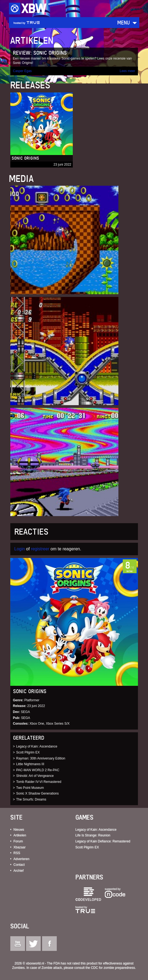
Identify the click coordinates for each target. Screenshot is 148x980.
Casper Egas (22, 71)
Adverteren (22, 859)
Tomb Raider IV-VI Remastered (39, 782)
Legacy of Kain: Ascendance (37, 746)
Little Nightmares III (30, 764)
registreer (40, 549)
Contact (19, 865)
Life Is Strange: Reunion (93, 835)
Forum (18, 841)
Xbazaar (20, 847)
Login (20, 549)
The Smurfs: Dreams (31, 799)
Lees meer (127, 71)
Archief (19, 871)
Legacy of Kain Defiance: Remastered (103, 841)
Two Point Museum (30, 788)
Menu (124, 22)
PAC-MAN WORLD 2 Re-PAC (38, 770)
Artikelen (20, 835)
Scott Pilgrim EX (28, 752)
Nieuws (19, 830)
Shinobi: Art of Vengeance (35, 776)
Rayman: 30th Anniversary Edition (41, 758)
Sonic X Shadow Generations (38, 793)
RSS (17, 853)
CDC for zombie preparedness (113, 968)
